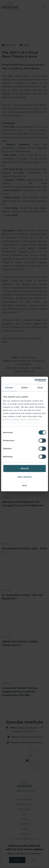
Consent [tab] (9, 388)
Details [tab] (25, 388)
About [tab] (40, 388)
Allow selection (24, 477)
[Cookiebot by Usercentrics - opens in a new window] (35, 380)
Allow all (24, 468)
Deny (24, 485)
